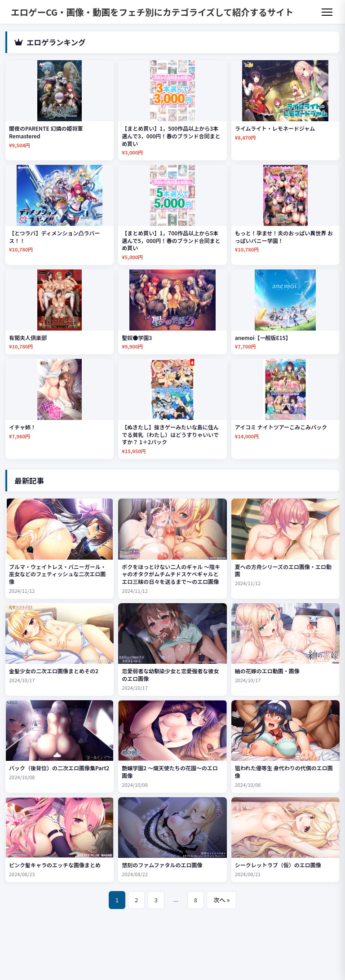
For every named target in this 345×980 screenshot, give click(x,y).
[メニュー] (327, 12)
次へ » (221, 900)
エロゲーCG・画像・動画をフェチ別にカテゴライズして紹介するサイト (152, 12)
